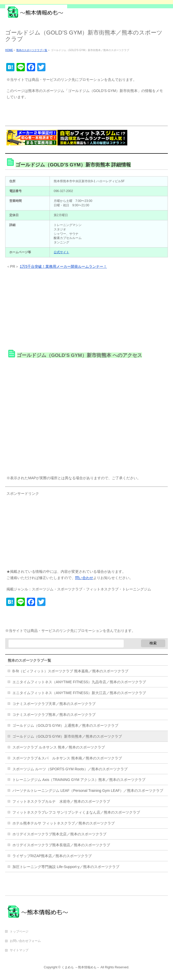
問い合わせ (84, 578)
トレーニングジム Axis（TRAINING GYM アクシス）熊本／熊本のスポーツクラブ (79, 780)
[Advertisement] (66, 113)
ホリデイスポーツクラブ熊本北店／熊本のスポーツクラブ (59, 834)
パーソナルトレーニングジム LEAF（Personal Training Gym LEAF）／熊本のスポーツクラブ (88, 791)
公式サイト (61, 252)
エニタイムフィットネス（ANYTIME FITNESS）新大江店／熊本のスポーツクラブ (79, 693)
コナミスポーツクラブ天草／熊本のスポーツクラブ (54, 704)
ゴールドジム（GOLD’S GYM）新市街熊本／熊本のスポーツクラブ (67, 736)
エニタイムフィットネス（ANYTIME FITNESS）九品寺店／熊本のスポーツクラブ (79, 682)
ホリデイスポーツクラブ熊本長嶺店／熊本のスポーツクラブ (61, 845)
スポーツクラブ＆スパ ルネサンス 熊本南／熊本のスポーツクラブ (67, 758)
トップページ (19, 932)
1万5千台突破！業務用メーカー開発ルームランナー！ (63, 266)
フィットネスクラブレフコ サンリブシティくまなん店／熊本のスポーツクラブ (76, 812)
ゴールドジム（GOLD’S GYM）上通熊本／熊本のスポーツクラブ (65, 725)
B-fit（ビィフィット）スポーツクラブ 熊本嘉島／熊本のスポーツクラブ (70, 671)
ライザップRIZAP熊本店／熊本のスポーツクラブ (52, 856)
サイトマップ (19, 950)
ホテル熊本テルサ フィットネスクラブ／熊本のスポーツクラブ (64, 823)
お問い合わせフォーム (25, 941)
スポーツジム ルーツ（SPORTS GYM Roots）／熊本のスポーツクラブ (70, 769)
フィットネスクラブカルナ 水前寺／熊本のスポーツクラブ (61, 801)
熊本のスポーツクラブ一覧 (29, 660)
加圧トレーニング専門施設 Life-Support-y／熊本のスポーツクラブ (66, 867)
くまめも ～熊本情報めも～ (80, 967)
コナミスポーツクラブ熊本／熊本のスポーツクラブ (54, 715)
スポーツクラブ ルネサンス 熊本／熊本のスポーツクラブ (59, 747)
